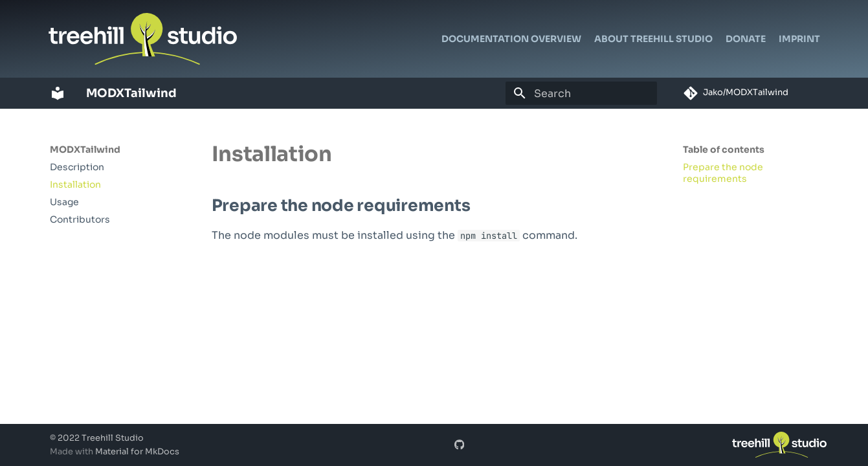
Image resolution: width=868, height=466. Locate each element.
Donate (746, 39)
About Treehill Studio (653, 39)
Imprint (799, 39)
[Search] (581, 93)
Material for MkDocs (137, 452)
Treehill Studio (113, 438)
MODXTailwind (85, 150)
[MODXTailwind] (58, 93)
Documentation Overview (511, 39)
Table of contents (724, 150)
